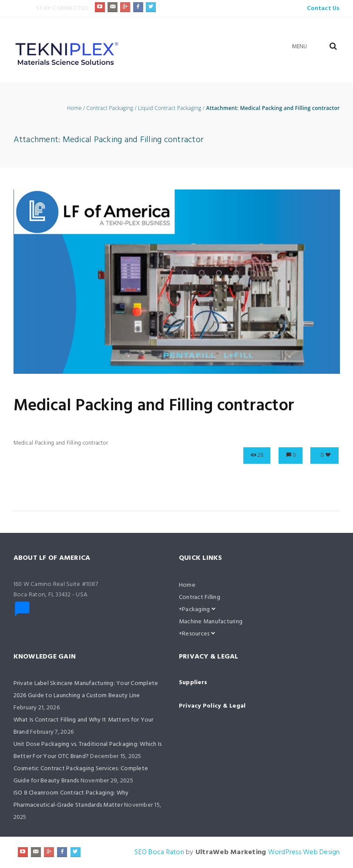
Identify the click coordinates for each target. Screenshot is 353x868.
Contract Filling (200, 597)
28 (261, 455)
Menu (300, 47)
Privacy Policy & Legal (212, 706)
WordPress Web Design (304, 852)
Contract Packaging (110, 108)
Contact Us (323, 8)
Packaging (199, 610)
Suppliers (193, 683)
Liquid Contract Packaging (170, 108)
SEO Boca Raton (159, 852)
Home (74, 108)
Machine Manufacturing (211, 622)
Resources (198, 634)
